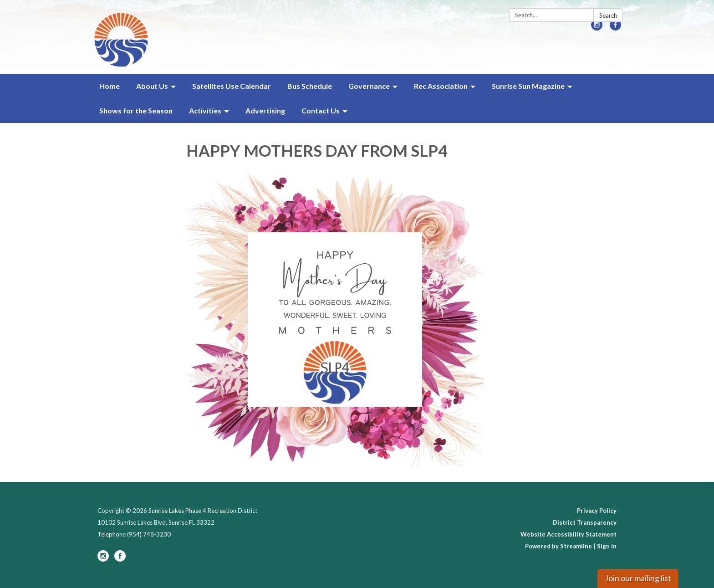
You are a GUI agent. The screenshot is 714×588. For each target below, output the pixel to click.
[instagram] (597, 28)
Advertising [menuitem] (265, 110)
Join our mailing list (638, 578)
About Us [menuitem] (152, 86)
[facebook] (615, 28)
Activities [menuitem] (205, 110)
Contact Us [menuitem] (321, 110)
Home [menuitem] (110, 86)
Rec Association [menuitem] (441, 86)
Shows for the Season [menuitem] (136, 110)
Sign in (607, 546)
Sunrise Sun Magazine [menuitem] (528, 86)
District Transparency (585, 522)
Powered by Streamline (558, 546)
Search (608, 15)
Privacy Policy (597, 511)
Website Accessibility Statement (569, 534)
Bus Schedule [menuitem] (310, 86)
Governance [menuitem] (369, 86)
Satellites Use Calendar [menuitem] (232, 86)
